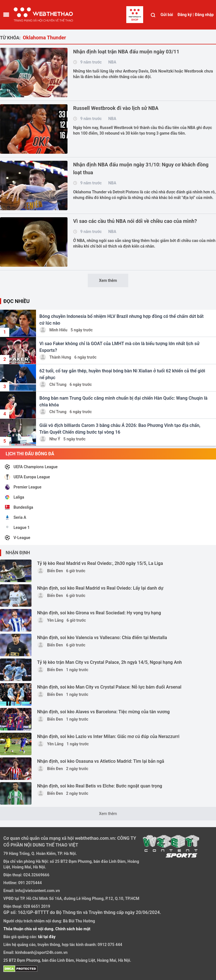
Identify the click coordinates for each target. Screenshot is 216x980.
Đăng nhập (204, 15)
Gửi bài (167, 15)
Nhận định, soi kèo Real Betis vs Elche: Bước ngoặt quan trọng (100, 786)
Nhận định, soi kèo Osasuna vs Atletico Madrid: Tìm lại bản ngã (101, 761)
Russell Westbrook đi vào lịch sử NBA (116, 108)
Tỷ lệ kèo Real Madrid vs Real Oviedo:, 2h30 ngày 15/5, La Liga (100, 563)
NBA (112, 62)
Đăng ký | (186, 15)
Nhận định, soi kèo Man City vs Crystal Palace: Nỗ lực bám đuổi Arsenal (109, 687)
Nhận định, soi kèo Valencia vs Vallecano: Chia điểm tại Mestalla (102, 638)
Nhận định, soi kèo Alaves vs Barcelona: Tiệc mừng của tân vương (103, 712)
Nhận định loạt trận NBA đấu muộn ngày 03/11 (126, 52)
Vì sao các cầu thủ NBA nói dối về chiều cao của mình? (135, 221)
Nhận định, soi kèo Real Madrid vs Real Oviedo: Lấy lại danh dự (100, 588)
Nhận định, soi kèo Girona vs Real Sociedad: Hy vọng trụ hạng (99, 613)
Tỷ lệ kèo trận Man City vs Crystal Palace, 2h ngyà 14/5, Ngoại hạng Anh (110, 662)
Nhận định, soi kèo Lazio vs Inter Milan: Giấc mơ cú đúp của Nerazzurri (108, 736)
